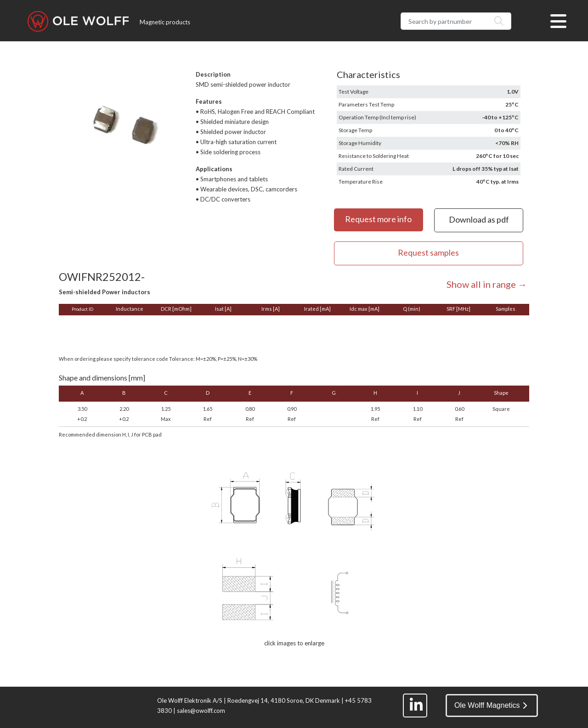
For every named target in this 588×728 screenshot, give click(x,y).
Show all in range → (487, 284)
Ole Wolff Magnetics (491, 705)
